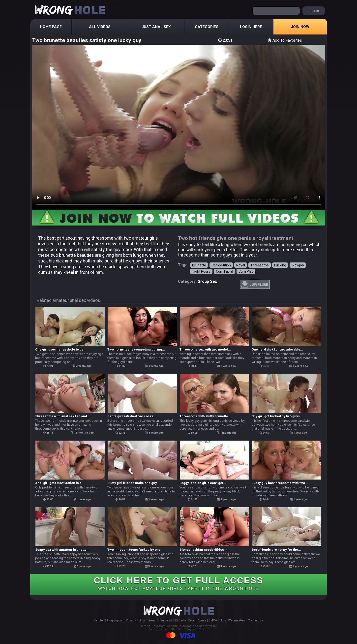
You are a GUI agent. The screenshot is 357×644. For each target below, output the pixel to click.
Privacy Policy (135, 620)
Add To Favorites (285, 40)
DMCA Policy (217, 620)
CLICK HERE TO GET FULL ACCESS (178, 583)
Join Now (300, 27)
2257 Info (179, 620)
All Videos (100, 27)
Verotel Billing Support (109, 620)
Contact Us (256, 620)
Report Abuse (197, 620)
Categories (207, 27)
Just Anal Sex (156, 27)
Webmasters (237, 620)
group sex (207, 281)
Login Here (251, 27)
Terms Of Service (159, 620)
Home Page (51, 27)
